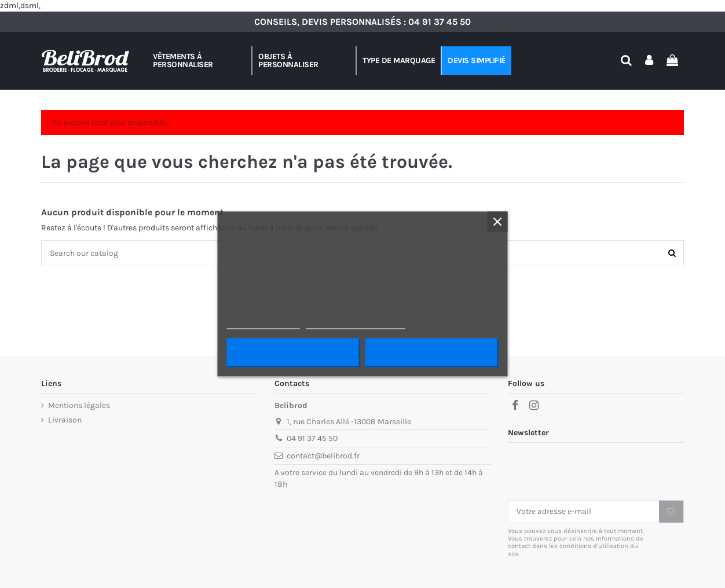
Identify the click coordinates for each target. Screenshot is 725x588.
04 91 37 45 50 (440, 22)
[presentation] (596, 472)
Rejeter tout (293, 353)
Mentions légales (79, 405)
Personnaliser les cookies (356, 324)
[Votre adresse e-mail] (584, 512)
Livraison (65, 420)
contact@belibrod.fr (323, 456)
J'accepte (432, 353)
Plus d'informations (263, 324)
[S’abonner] (671, 512)
